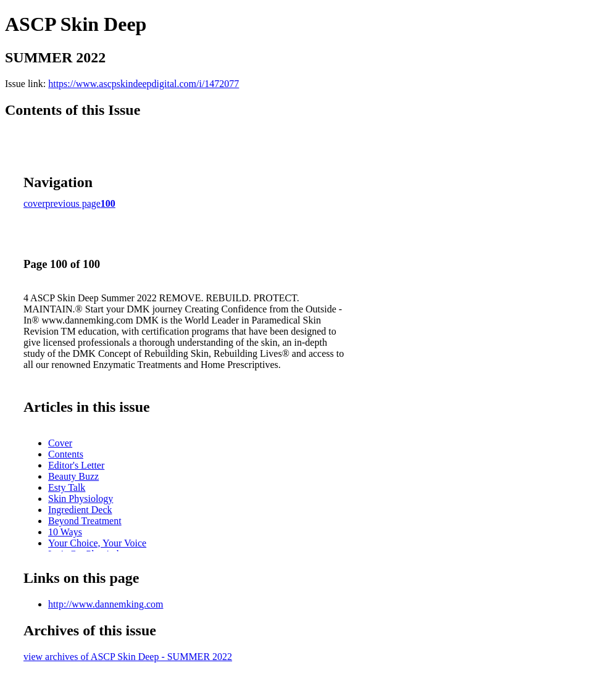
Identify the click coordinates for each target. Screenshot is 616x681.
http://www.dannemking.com (106, 604)
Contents (66, 454)
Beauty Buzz (73, 476)
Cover (60, 443)
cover (35, 203)
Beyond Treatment (85, 521)
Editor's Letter (76, 465)
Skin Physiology (81, 499)
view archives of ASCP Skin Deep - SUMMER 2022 (128, 657)
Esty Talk (67, 487)
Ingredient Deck (80, 510)
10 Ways (65, 532)
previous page (73, 203)
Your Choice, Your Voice (97, 543)
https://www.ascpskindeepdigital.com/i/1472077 (144, 84)
